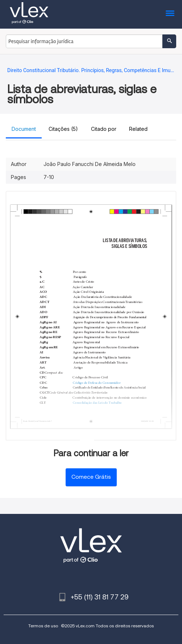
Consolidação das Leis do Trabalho (97, 403)
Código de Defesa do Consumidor (97, 383)
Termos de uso (43, 626)
